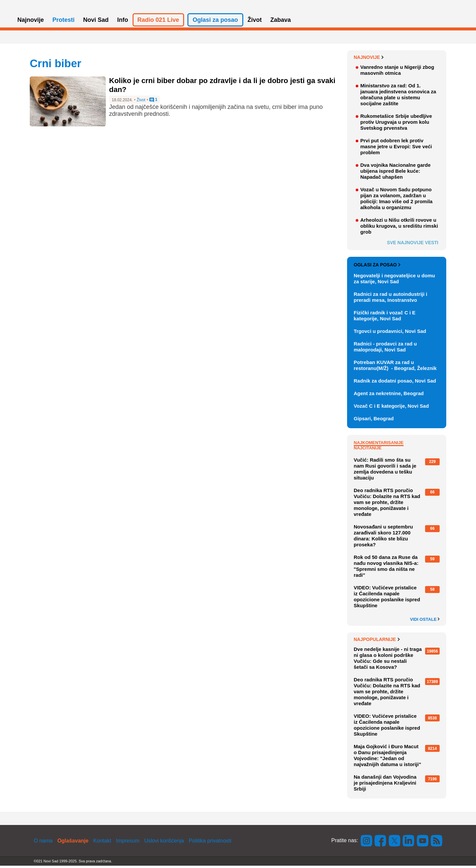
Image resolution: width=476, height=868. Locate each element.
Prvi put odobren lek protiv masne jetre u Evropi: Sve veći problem (396, 149)
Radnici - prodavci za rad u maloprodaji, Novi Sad (385, 349)
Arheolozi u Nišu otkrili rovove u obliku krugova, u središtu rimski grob (399, 228)
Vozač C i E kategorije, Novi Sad (391, 408)
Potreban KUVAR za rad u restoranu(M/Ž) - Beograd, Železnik (395, 367)
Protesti (64, 23)
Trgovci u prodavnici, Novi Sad (390, 333)
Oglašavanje (73, 843)
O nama (43, 843)
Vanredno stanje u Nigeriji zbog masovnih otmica (397, 72)
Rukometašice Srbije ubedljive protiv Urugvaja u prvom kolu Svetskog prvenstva (396, 124)
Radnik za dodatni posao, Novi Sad (395, 383)
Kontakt (102, 843)
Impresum (128, 843)
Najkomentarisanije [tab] (379, 445)
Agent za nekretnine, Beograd (389, 396)
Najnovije (369, 60)
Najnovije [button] (31, 23)
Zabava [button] (281, 23)
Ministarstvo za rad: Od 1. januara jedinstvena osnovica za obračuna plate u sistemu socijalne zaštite (398, 97)
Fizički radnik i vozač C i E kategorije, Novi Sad (385, 318)
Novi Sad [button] (96, 23)
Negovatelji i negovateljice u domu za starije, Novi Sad (394, 281)
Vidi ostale (425, 622)
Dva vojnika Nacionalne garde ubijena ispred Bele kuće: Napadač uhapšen (396, 173)
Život (141, 103)
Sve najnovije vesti (413, 245)
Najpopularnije (377, 642)
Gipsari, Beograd (374, 421)
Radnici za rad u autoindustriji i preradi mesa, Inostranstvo (391, 299)
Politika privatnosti (210, 843)
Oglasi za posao (377, 267)
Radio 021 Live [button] (158, 23)
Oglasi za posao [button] (215, 23)
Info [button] (123, 23)
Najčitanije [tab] (368, 450)
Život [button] (255, 23)
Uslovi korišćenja (164, 843)
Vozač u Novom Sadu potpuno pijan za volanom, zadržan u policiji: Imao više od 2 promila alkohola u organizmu (396, 201)
